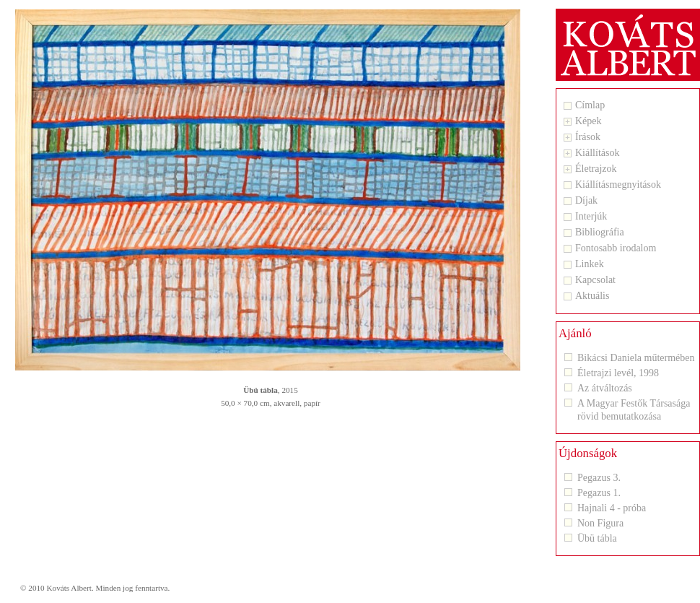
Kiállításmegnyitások (618, 185)
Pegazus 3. (599, 478)
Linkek (590, 264)
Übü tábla (597, 538)
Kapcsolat (595, 280)
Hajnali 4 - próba (612, 508)
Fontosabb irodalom (616, 248)
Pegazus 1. (599, 493)
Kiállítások (597, 153)
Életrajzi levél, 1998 (618, 373)
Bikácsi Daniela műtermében (636, 358)
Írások (588, 137)
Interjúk (591, 217)
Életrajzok (596, 169)
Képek (589, 121)
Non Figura (600, 523)
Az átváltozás (605, 388)
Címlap (590, 105)
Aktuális (592, 296)
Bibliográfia (600, 233)
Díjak (586, 201)
